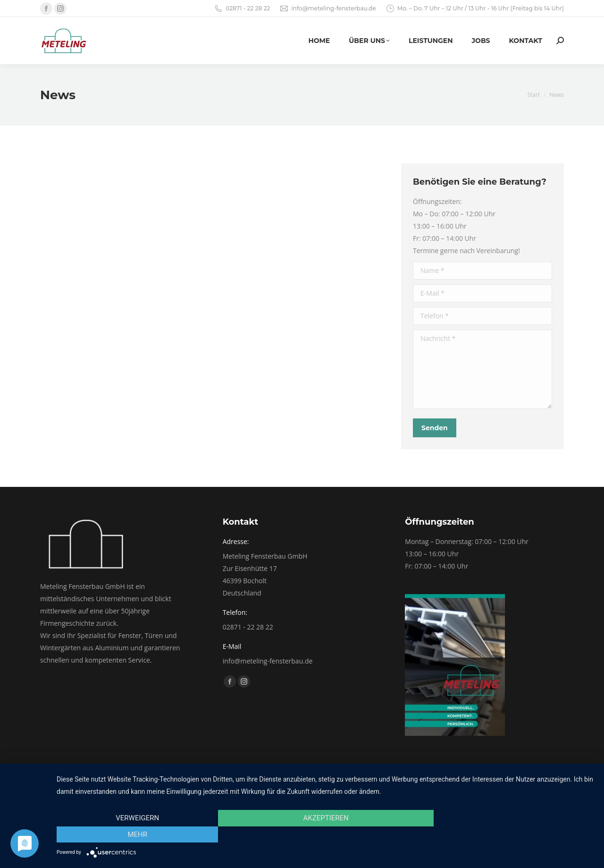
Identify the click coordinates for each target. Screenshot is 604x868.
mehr (514, 834)
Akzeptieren (326, 834)
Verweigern (137, 834)
